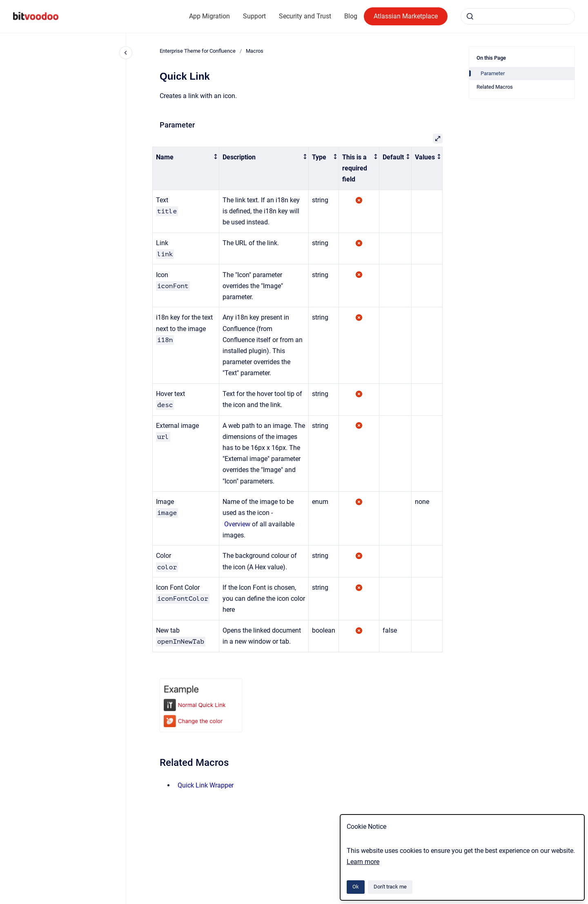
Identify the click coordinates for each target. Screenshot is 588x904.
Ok (356, 887)
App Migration (209, 16)
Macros (255, 51)
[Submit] (470, 16)
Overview (237, 524)
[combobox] (518, 16)
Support (254, 16)
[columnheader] (186, 168)
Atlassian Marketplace (406, 16)
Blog (351, 16)
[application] (586, 902)
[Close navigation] (126, 53)
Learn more (363, 862)
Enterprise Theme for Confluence (198, 51)
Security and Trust (305, 16)
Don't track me (390, 887)
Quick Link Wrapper (206, 785)
